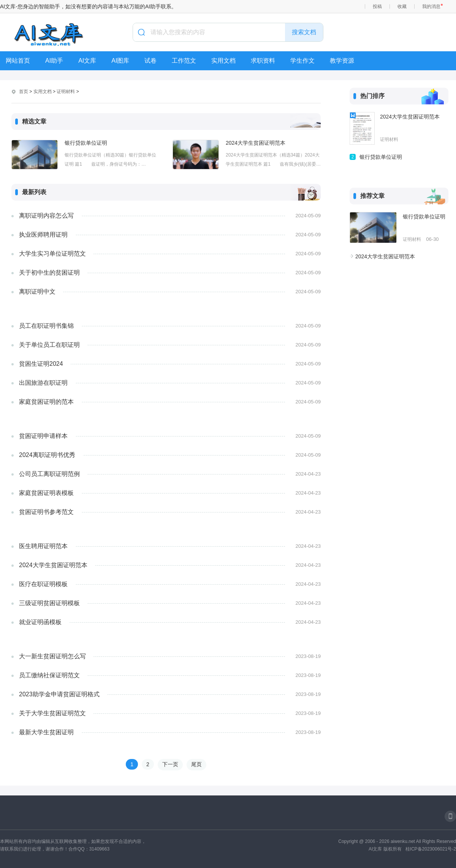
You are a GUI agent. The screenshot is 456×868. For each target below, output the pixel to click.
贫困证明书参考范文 (46, 512)
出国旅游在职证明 (43, 383)
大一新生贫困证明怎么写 (52, 656)
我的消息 (431, 6)
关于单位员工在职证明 (49, 345)
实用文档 (223, 61)
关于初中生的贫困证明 (49, 273)
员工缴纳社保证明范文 (49, 675)
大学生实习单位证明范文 (52, 254)
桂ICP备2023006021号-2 (431, 849)
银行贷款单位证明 (86, 143)
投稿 (377, 6)
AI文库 (87, 61)
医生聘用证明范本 (43, 546)
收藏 (402, 6)
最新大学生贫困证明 (46, 732)
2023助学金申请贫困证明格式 (59, 694)
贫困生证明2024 (41, 364)
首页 (24, 92)
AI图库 (120, 61)
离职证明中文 (37, 292)
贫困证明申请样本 (43, 436)
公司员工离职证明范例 (49, 474)
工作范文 (184, 61)
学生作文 (302, 61)
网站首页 (18, 61)
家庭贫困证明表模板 (46, 493)
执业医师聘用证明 (43, 235)
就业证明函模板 (40, 622)
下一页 (170, 764)
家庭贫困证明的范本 (46, 402)
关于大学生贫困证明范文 (52, 713)
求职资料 (263, 61)
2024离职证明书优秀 (47, 455)
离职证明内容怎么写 (46, 216)
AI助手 (54, 61)
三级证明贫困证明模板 (49, 603)
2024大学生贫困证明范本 (256, 143)
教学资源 (342, 61)
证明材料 (66, 92)
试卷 (150, 61)
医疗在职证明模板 (43, 584)
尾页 (196, 764)
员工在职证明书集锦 (46, 326)
